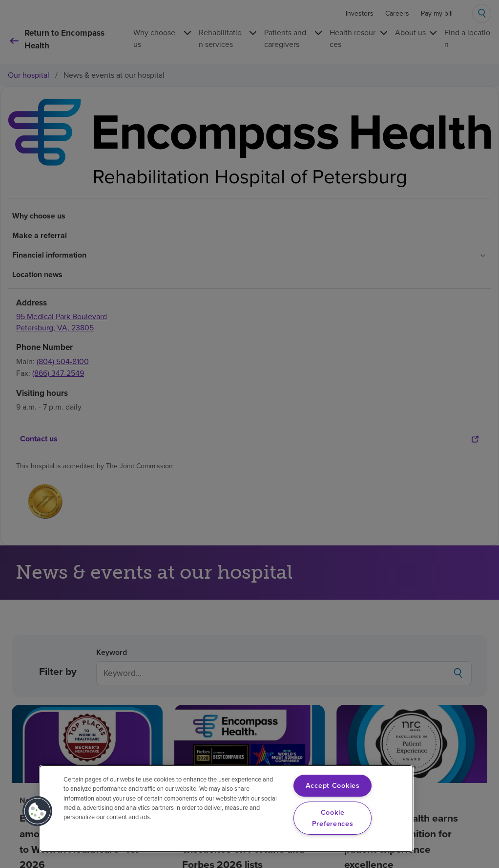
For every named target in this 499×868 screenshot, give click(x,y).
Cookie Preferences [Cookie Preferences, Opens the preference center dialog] (333, 818)
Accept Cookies (333, 785)
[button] (38, 811)
